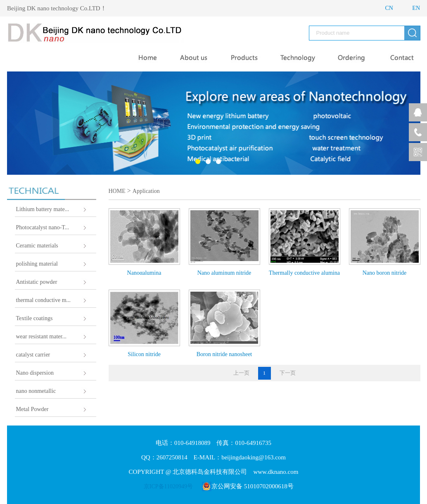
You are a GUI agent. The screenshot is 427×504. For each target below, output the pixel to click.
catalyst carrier (33, 355)
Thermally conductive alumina (304, 273)
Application (146, 191)
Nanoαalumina (144, 273)
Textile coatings (34, 318)
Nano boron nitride (385, 273)
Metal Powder (32, 409)
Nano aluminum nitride (224, 273)
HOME (117, 191)
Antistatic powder (37, 282)
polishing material (37, 264)
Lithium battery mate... (43, 209)
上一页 (241, 373)
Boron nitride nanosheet (224, 354)
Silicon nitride (144, 354)
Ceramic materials (37, 246)
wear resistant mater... (41, 336)
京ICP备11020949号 (168, 486)
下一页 (288, 373)
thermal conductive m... (44, 300)
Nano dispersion (35, 373)
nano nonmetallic (36, 391)
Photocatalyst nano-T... (43, 227)
